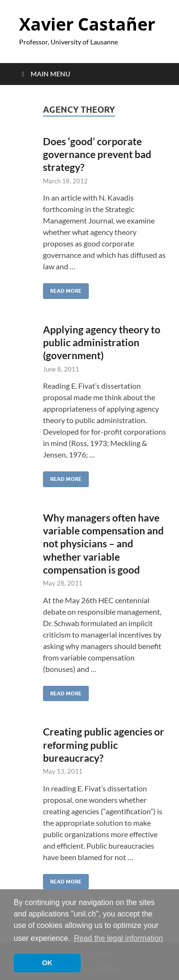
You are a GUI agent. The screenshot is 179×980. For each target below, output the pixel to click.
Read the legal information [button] (119, 938)
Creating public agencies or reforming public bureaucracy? (104, 745)
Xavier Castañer (87, 24)
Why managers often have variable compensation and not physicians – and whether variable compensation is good (103, 543)
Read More (62, 289)
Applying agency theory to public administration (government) (102, 342)
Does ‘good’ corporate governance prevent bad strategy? (97, 154)
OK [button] (47, 963)
